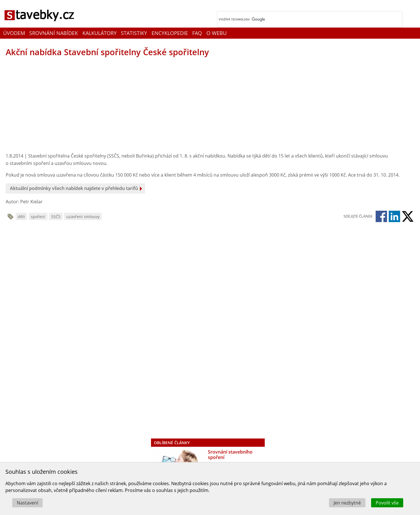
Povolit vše (387, 503)
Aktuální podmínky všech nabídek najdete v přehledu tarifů (74, 188)
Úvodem (14, 33)
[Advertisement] (97, 106)
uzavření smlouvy (83, 217)
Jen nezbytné (347, 503)
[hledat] (302, 19)
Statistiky (134, 33)
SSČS (56, 217)
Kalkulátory (100, 33)
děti (21, 217)
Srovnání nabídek (54, 33)
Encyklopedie (170, 33)
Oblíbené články (172, 443)
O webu (217, 33)
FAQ (197, 33)
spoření (38, 217)
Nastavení (27, 503)
